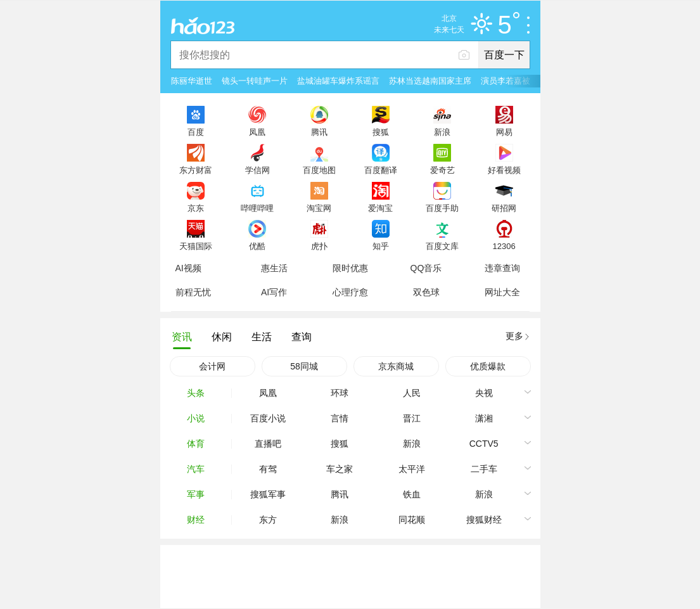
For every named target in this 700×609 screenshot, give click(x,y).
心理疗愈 (350, 292)
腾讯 (319, 132)
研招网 (504, 208)
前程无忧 (193, 292)
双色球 (426, 292)
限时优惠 (350, 268)
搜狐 (381, 132)
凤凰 (257, 132)
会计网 (212, 366)
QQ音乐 (426, 268)
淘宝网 (319, 208)
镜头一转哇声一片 (255, 81)
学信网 (258, 170)
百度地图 (319, 170)
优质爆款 (488, 366)
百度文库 (442, 246)
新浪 (442, 132)
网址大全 (502, 292)
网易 (504, 132)
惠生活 (274, 268)
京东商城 (396, 366)
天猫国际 (196, 246)
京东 (196, 208)
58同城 (304, 366)
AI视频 (188, 268)
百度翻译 (381, 170)
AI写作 (274, 292)
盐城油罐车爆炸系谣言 (338, 81)
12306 (504, 246)
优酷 (257, 246)
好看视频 (504, 170)
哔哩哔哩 (257, 208)
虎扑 (319, 246)
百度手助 (442, 208)
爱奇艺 (442, 170)
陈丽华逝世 (192, 81)
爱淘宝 (380, 208)
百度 (196, 132)
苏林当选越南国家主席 (430, 81)
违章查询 (502, 268)
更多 (514, 336)
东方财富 (196, 170)
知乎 (381, 246)
